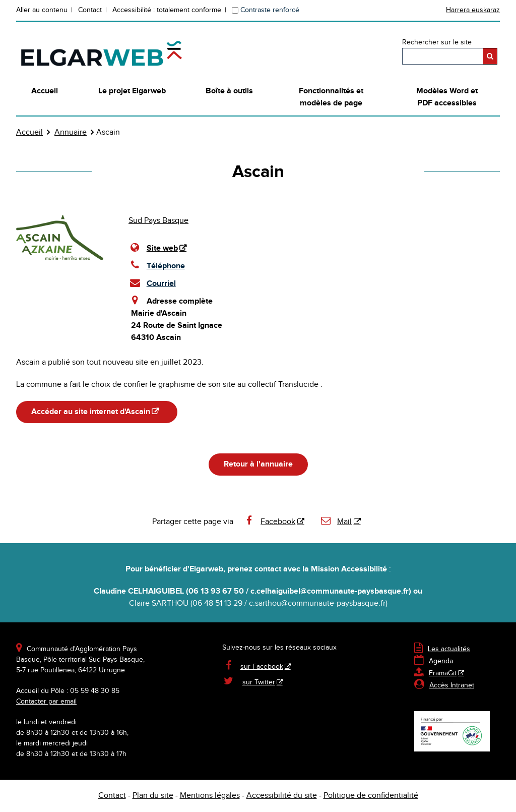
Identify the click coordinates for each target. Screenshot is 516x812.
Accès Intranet (452, 685)
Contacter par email (46, 702)
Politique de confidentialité (371, 796)
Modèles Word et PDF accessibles (447, 97)
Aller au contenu (42, 10)
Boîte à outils (229, 91)
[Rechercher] (490, 56)
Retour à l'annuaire (258, 464)
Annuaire (71, 132)
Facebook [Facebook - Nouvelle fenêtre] (270, 522)
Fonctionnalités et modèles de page (331, 97)
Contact (90, 10)
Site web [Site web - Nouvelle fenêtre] (162, 248)
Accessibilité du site (282, 796)
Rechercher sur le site (437, 42)
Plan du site (153, 796)
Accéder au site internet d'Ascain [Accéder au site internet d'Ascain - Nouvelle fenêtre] (91, 412)
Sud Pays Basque (158, 221)
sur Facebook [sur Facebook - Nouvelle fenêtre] (262, 667)
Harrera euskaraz (473, 10)
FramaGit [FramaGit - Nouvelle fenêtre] (435, 673)
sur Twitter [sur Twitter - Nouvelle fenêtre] (259, 682)
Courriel (152, 283)
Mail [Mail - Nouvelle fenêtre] (336, 522)
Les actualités (442, 649)
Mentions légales (210, 796)
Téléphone (157, 265)
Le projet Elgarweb (132, 91)
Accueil (45, 91)
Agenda (434, 661)
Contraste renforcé (270, 10)
